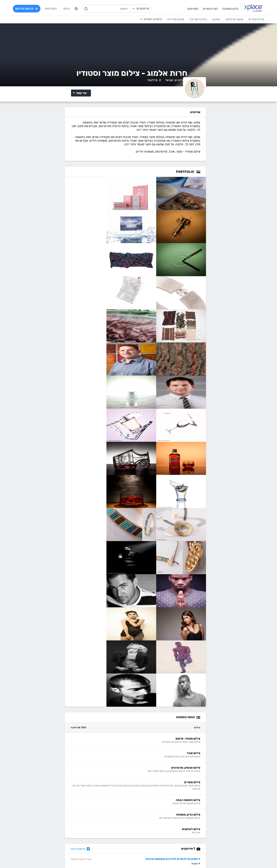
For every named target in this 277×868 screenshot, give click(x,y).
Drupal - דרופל (224, 836)
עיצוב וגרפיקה (160, 790)
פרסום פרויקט (119, 706)
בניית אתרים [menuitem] (248, 19)
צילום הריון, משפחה (55, 166)
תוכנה (119, 790)
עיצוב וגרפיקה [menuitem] (226, 19)
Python (118, 836)
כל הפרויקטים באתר (75, 754)
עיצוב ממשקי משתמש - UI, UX (150, 836)
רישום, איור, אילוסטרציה (154, 819)
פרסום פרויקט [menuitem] (35, 9)
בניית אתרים (226, 790)
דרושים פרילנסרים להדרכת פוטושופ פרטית (220, 716)
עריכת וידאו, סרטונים (156, 831)
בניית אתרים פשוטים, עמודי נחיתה (214, 796)
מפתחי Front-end (111, 802)
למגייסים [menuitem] (184, 9)
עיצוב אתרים (161, 802)
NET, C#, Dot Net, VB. (108, 819)
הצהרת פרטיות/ (74, 857)
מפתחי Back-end (111, 796)
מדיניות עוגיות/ (92, 857)
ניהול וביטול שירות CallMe (71, 766)
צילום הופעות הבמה (80, 166)
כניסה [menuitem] (74, 9)
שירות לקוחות (160, 771)
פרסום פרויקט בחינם (110, 754)
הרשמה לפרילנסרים (75, 748)
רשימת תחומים (160, 748)
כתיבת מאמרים (78, 819)
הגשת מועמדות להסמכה (72, 771)
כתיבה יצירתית (78, 813)
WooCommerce (224, 825)
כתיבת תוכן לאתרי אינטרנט (71, 808)
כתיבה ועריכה (79, 790)
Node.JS (117, 842)
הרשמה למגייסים (113, 748)
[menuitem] (84, 9)
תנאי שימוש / (107, 857)
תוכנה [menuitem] (208, 19)
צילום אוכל (59, 156)
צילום (90, 149)
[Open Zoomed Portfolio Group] (246, 198)
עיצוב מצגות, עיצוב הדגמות (152, 825)
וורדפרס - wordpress (220, 808)
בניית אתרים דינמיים (222, 802)
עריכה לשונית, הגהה (75, 825)
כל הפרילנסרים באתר (110, 760)
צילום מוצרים (55, 161)
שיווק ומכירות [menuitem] (168, 19)
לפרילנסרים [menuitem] (202, 9)
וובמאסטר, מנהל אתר (221, 831)
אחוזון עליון (116, 766)
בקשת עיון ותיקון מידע (54, 857)
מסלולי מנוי (81, 760)
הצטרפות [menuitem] (59, 9)
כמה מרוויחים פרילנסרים (154, 760)
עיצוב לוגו (163, 796)
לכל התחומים (79, 836)
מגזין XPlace (161, 754)
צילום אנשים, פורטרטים (78, 161)
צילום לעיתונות (83, 172)
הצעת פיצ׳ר (161, 766)
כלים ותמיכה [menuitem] (222, 9)
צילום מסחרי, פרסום (80, 156)
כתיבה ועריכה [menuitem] (190, 19)
